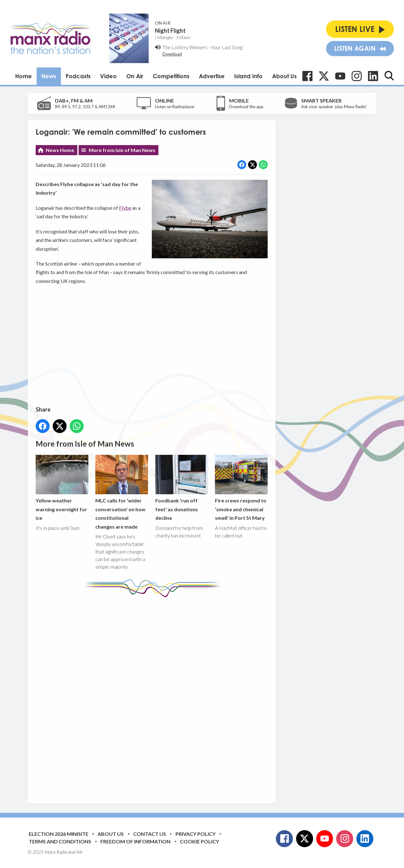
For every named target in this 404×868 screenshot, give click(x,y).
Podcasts (78, 76)
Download (172, 54)
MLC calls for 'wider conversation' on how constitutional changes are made (122, 492)
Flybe (125, 208)
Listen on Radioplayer (175, 107)
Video (108, 76)
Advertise (212, 76)
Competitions (171, 76)
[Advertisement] (154, 695)
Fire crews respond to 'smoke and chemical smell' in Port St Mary (241, 488)
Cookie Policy (199, 841)
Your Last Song (227, 47)
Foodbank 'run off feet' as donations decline (181, 488)
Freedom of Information (135, 841)
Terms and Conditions (60, 841)
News (49, 76)
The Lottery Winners (185, 47)
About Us (284, 76)
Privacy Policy (196, 834)
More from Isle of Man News (122, 150)
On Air (135, 76)
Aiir (80, 852)
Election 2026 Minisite (59, 834)
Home (24, 76)
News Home (60, 150)
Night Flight (170, 31)
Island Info (248, 76)
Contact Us (150, 834)
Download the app (246, 107)
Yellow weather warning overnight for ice (62, 488)
